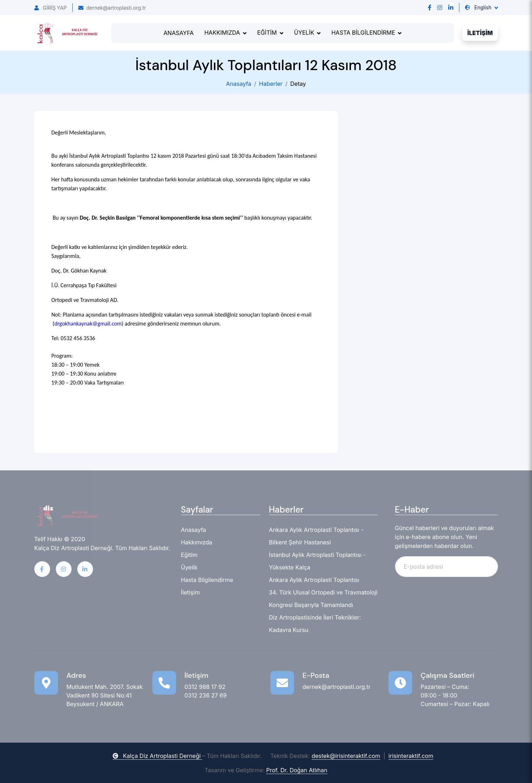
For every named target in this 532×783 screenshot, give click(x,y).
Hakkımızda (197, 542)
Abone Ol (477, 566)
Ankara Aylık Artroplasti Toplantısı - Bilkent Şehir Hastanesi (316, 536)
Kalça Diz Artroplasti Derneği (157, 756)
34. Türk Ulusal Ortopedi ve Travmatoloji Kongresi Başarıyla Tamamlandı (323, 599)
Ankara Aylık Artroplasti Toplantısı (314, 580)
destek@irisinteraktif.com (346, 756)
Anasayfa (239, 84)
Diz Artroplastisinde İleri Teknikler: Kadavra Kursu (315, 624)
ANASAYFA (179, 33)
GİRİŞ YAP (51, 8)
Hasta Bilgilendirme (207, 580)
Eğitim (189, 555)
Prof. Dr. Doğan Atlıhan (297, 770)
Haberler (271, 84)
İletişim (191, 592)
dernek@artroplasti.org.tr (112, 8)
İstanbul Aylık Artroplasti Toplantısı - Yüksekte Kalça (318, 561)
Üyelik (189, 567)
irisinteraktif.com (411, 756)
